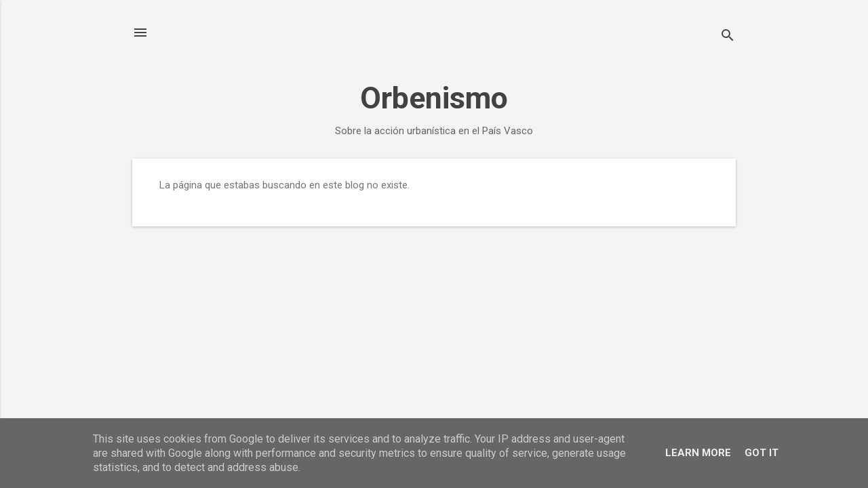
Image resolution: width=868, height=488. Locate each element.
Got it (762, 453)
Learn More (698, 453)
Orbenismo (434, 98)
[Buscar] (728, 37)
